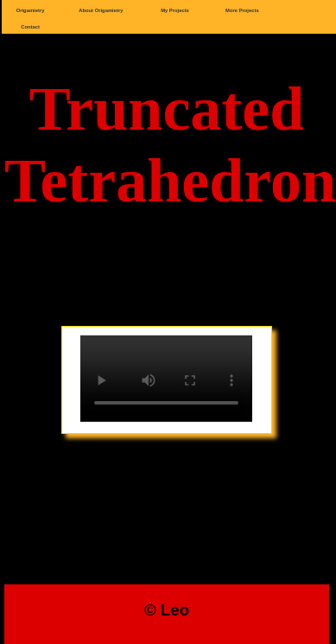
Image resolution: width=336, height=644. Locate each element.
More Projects (242, 10)
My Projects (175, 10)
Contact (30, 27)
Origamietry (31, 10)
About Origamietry (101, 10)
